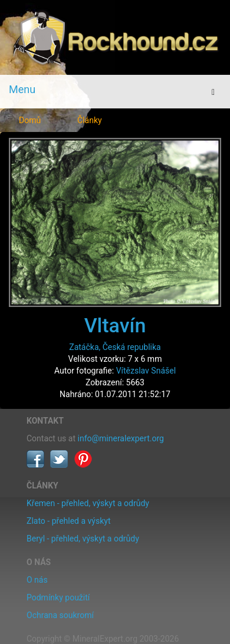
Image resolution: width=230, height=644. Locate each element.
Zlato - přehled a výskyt (68, 521)
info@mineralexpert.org (121, 438)
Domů (30, 120)
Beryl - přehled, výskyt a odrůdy (83, 539)
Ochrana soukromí (60, 615)
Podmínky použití (58, 597)
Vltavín (115, 325)
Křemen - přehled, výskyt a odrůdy (88, 503)
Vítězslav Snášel (146, 371)
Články (90, 120)
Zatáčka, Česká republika (115, 347)
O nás (37, 580)
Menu (22, 89)
